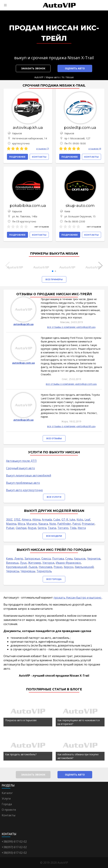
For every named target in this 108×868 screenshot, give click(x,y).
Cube (57, 520)
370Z (17, 520)
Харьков (80, 559)
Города (7, 804)
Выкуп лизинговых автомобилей (29, 475)
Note (53, 524)
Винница (12, 563)
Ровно (58, 567)
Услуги (6, 799)
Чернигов (94, 559)
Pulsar (10, 528)
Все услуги (54, 497)
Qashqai (21, 528)
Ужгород (48, 563)
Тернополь (44, 571)
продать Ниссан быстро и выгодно (78, 598)
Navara (43, 524)
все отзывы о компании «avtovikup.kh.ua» (71, 327)
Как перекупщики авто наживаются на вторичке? (79, 722)
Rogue (32, 528)
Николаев (45, 567)
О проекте (9, 810)
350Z (9, 520)
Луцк (23, 563)
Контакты (9, 815)
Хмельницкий (84, 567)
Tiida (73, 528)
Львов (33, 567)
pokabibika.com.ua (28, 206)
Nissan (70, 77)
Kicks (80, 520)
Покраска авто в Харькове (21, 720)
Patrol (76, 524)
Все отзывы (54, 438)
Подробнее (17, 157)
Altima (36, 520)
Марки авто (53, 77)
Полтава (58, 559)
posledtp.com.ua (80, 128)
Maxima (11, 524)
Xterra (82, 528)
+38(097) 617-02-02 (14, 847)
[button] (53, 271)
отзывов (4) (95, 149)
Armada (47, 520)
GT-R (65, 520)
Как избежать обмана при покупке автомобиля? (78, 756)
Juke (72, 520)
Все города (54, 579)
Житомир (35, 563)
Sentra (42, 528)
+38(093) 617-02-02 (14, 853)
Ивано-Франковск (68, 563)
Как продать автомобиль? (21, 754)
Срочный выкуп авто (20, 468)
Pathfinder (64, 524)
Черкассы (13, 571)
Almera (26, 520)
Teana (52, 528)
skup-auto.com (80, 206)
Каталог (7, 793)
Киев (9, 559)
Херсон (68, 567)
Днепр (19, 559)
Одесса (46, 559)
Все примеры (54, 279)
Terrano (63, 528)
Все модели (54, 536)
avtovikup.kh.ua (28, 128)
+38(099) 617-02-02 (14, 842)
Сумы (69, 559)
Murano (32, 524)
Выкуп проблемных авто (23, 483)
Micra (21, 524)
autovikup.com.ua (23, 363)
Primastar (88, 524)
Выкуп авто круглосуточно (24, 490)
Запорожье (32, 559)
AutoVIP (39, 77)
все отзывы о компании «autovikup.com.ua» (71, 384)
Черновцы (28, 571)
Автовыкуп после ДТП (21, 461)
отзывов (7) (42, 149)
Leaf (87, 520)
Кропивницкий (16, 567)
